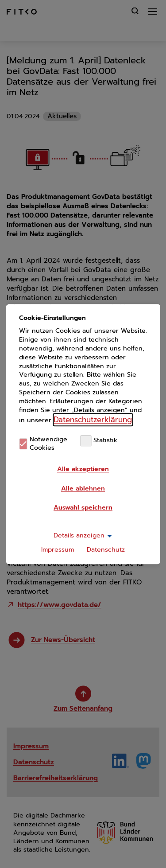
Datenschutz (106, 550)
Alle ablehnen (83, 488)
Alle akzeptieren (83, 469)
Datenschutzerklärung (93, 420)
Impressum (58, 550)
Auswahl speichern (83, 508)
